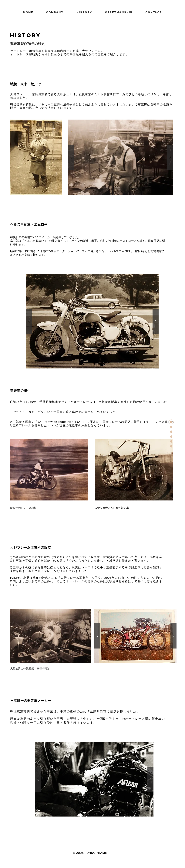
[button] (121, 157)
